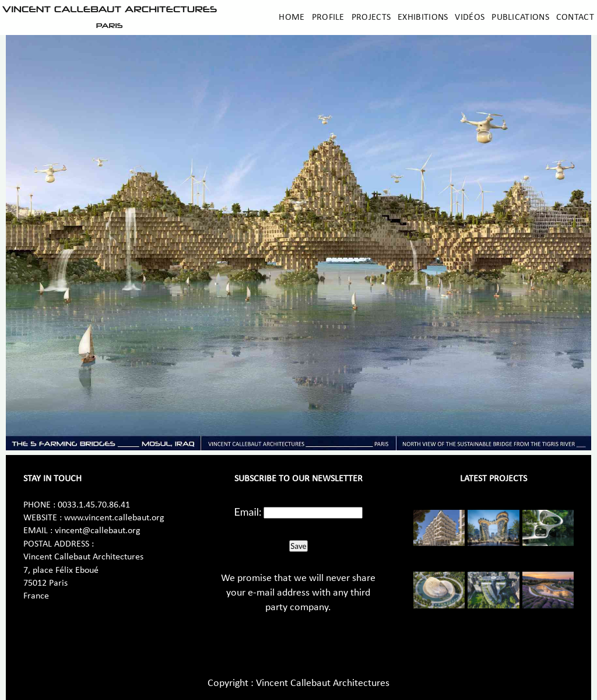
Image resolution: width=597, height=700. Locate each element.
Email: (248, 512)
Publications (520, 17)
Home (292, 17)
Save (298, 546)
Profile (328, 17)
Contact (575, 17)
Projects (371, 17)
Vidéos (470, 17)
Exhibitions (423, 17)
